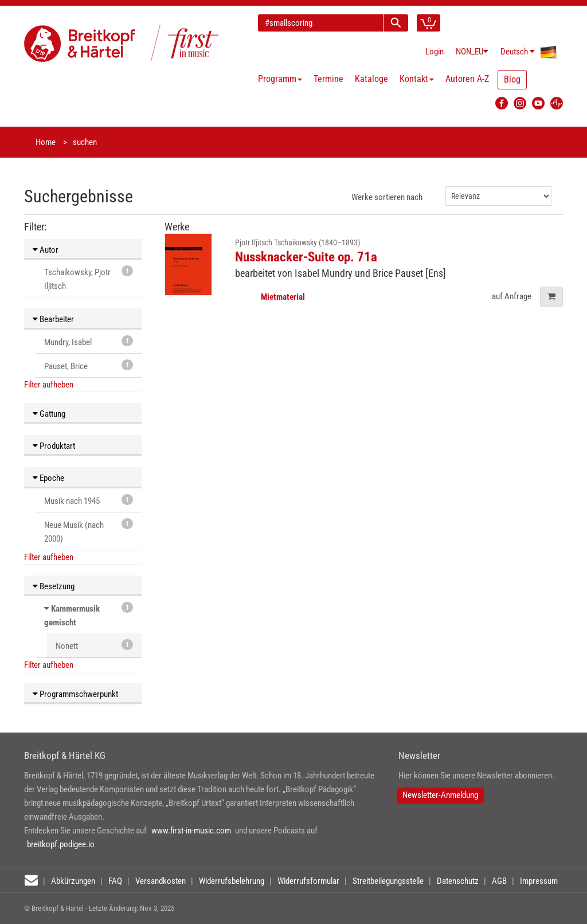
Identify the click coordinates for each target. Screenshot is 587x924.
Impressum (539, 881)
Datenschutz (458, 881)
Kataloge (371, 79)
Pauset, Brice (89, 365)
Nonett (94, 645)
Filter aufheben (49, 385)
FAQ (115, 881)
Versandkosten (161, 881)
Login (435, 52)
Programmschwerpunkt (75, 694)
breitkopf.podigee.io (61, 844)
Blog (512, 79)
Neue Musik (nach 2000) (89, 531)
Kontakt (417, 79)
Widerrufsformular (308, 881)
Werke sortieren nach (387, 197)
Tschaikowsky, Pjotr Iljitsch (89, 278)
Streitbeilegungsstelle (388, 881)
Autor (46, 250)
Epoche (48, 478)
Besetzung (54, 586)
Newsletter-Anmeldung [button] (440, 795)
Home (46, 142)
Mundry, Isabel (89, 341)
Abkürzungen (73, 881)
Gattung (49, 414)
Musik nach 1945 (89, 500)
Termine (328, 79)
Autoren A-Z (467, 79)
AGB (499, 881)
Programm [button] (280, 79)
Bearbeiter (53, 319)
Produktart (54, 446)
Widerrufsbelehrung (232, 881)
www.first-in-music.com (191, 831)
